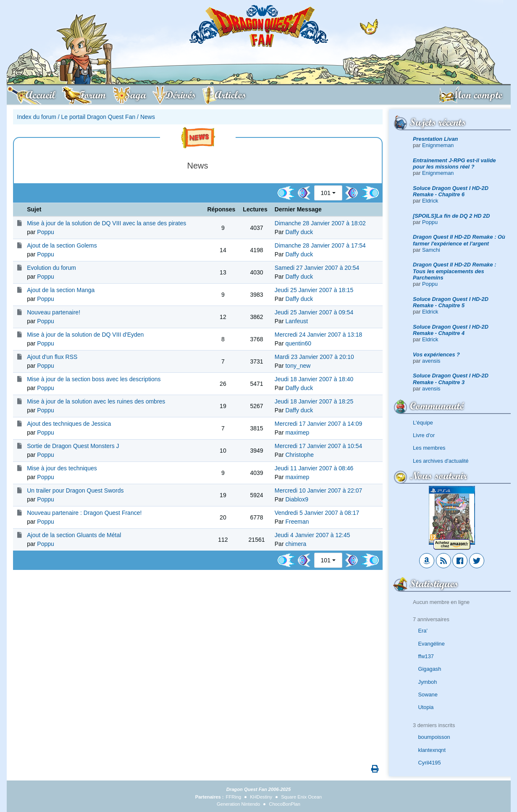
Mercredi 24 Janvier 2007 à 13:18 (319, 335)
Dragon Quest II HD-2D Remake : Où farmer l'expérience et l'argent (459, 240)
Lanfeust (297, 321)
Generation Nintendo (238, 804)
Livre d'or (424, 435)
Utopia (426, 707)
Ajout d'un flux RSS (52, 357)
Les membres (429, 448)
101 (326, 193)
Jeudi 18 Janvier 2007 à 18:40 (314, 379)
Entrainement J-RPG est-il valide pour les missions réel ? (454, 163)
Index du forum (37, 117)
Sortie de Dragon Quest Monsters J (73, 446)
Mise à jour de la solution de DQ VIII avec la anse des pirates (106, 223)
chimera (296, 544)
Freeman (297, 522)
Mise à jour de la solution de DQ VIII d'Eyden (85, 335)
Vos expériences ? (436, 355)
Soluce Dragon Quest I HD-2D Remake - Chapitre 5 (451, 302)
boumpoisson (434, 737)
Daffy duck (299, 232)
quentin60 (298, 343)
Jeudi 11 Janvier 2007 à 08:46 (314, 468)
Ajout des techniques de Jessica (69, 424)
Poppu (430, 222)
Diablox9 (297, 499)
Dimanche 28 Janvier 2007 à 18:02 (320, 223)
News (148, 117)
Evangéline (432, 644)
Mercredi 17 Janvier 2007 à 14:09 (319, 424)
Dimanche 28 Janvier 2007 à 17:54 (320, 245)
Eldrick (430, 201)
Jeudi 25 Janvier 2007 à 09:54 (314, 312)
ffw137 (426, 656)
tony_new (298, 366)
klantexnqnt (432, 750)
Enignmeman (438, 145)
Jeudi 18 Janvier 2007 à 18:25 (314, 401)
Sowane (428, 695)
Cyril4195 (430, 763)
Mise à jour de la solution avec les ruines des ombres (96, 401)
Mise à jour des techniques (62, 468)
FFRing (234, 797)
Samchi (431, 250)
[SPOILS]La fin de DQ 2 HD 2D (451, 216)
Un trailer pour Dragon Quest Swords (75, 490)
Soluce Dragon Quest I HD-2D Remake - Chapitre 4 (451, 330)
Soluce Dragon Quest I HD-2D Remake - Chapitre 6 (451, 191)
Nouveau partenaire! (54, 312)
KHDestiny (261, 797)
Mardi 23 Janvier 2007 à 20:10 (314, 357)
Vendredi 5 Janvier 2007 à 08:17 (317, 513)
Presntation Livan (435, 139)
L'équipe (423, 423)
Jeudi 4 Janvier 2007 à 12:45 (312, 535)
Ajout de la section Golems (62, 245)
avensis (431, 361)
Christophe (299, 455)
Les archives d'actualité (441, 461)
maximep (297, 432)
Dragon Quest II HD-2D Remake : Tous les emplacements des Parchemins (454, 271)
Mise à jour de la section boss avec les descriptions (94, 379)
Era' (423, 631)
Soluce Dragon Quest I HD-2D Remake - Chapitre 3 (451, 379)
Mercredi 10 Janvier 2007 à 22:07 (319, 490)
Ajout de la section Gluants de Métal (74, 535)
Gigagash (430, 669)
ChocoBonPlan (285, 804)
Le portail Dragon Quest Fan (98, 117)
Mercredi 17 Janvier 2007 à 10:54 (319, 446)
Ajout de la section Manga (61, 290)
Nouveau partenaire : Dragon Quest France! (84, 513)
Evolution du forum (51, 268)
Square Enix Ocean (301, 797)
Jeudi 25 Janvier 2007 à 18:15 (314, 290)
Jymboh (428, 682)
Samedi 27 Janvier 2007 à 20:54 (317, 268)
